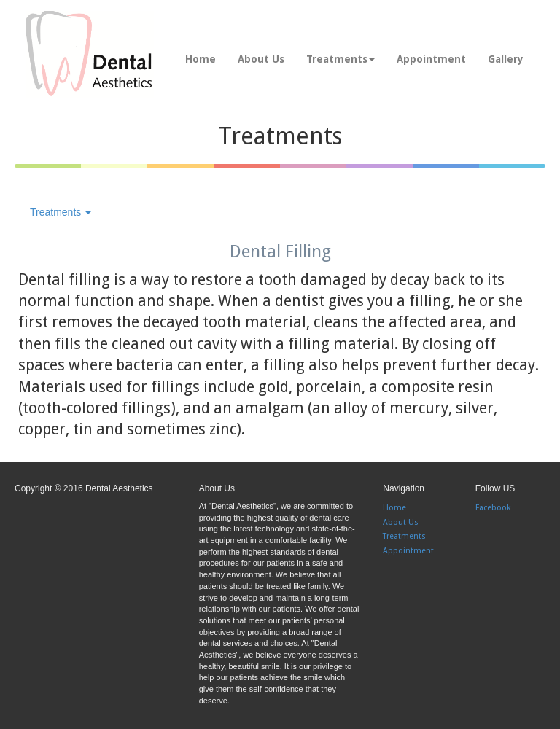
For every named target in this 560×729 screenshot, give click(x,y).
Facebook (493, 508)
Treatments (341, 59)
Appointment (431, 59)
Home (201, 59)
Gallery (506, 59)
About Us (261, 59)
